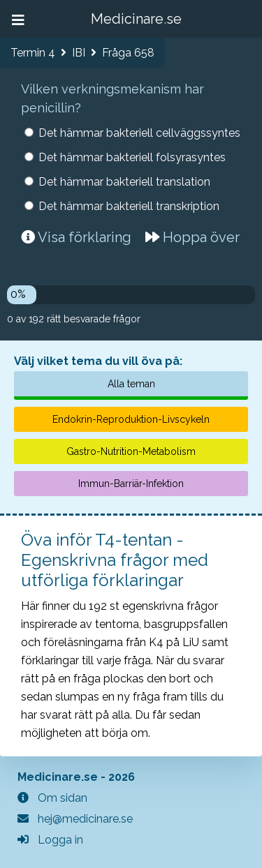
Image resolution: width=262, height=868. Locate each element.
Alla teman (131, 384)
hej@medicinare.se (75, 819)
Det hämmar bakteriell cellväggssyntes (139, 133)
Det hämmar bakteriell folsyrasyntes (132, 157)
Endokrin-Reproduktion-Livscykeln (131, 419)
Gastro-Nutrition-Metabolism (131, 451)
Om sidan (52, 798)
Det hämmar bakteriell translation (124, 182)
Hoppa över (192, 237)
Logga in (50, 840)
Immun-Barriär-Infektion (131, 484)
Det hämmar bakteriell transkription (129, 206)
